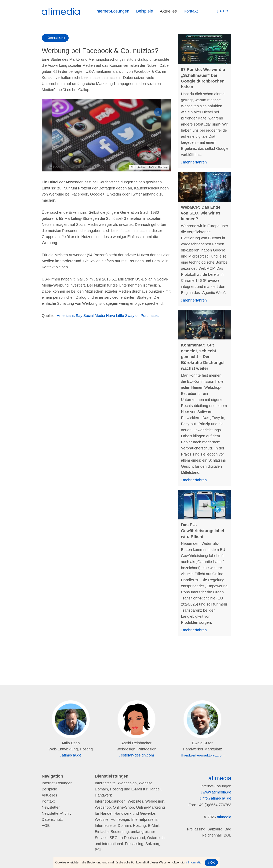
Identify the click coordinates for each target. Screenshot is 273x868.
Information (196, 862)
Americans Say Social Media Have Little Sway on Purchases (108, 316)
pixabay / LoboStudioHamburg (152, 167)
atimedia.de (72, 755)
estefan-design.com (138, 755)
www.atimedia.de (217, 792)
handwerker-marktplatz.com (203, 755)
